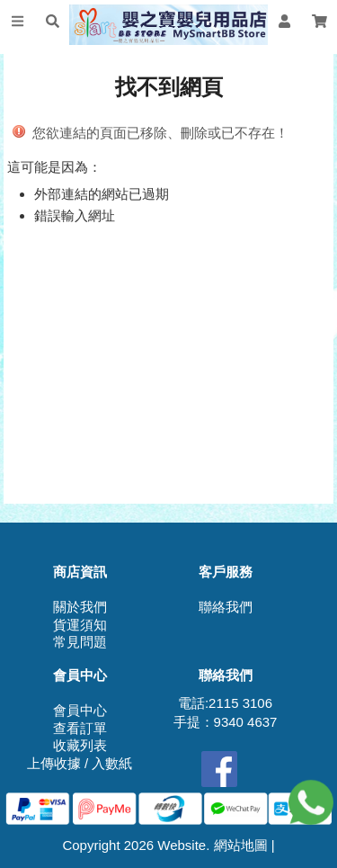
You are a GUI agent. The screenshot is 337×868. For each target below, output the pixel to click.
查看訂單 (80, 728)
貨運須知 (80, 625)
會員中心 (80, 710)
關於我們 (80, 607)
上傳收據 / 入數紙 (80, 763)
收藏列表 (80, 745)
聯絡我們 (226, 607)
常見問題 (80, 642)
